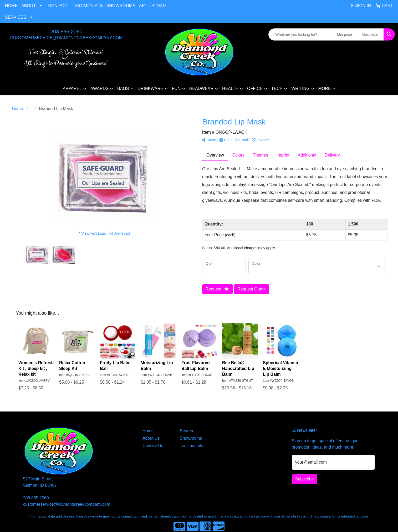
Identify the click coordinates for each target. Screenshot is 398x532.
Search (187, 431)
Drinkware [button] (150, 89)
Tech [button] (277, 89)
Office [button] (255, 89)
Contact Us (153, 446)
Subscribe (305, 479)
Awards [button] (99, 89)
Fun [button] (176, 89)
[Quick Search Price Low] (347, 34)
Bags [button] (123, 89)
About (29, 6)
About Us (151, 438)
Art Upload (152, 6)
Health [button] (230, 89)
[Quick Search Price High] (371, 34)
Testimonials (87, 6)
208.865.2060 (66, 32)
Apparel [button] (72, 89)
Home (11, 6)
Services (16, 17)
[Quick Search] (301, 34)
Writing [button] (300, 89)
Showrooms (121, 6)
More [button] (325, 89)
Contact (58, 6)
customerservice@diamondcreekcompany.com (67, 38)
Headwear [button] (201, 89)
